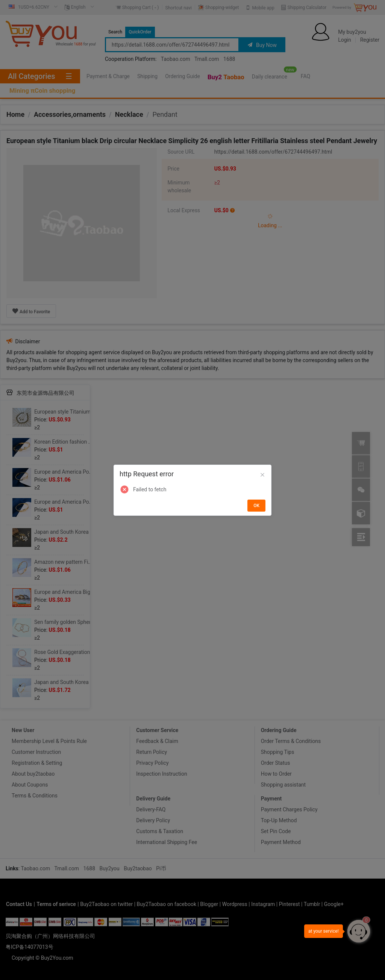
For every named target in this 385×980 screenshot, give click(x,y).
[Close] (262, 475)
